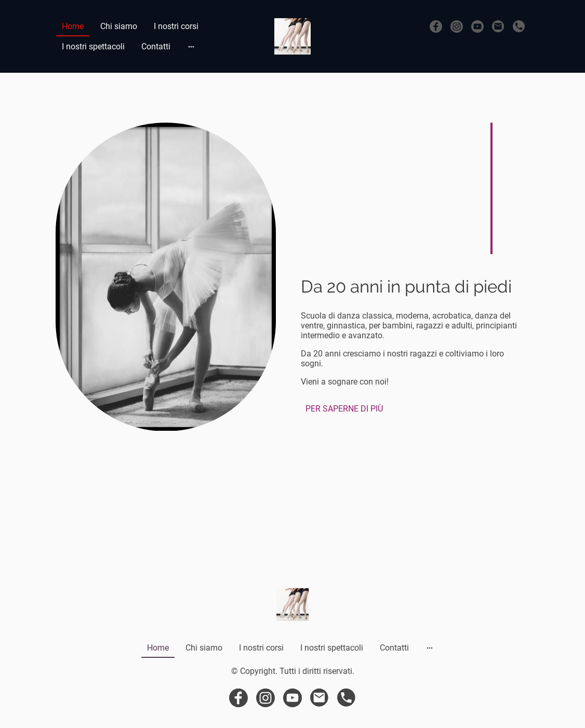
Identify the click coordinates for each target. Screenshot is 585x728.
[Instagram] (457, 27)
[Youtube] (477, 27)
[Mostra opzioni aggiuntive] (191, 47)
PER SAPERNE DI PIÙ (344, 409)
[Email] (498, 27)
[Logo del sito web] (293, 36)
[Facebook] (436, 27)
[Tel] (519, 27)
